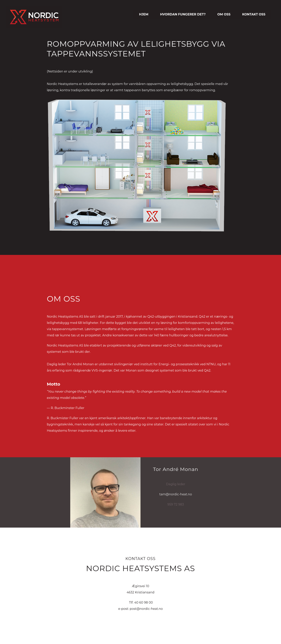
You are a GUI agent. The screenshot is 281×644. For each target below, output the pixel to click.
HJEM (144, 14)
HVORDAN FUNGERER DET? (183, 14)
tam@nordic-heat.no (176, 494)
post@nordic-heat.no (146, 609)
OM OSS (224, 14)
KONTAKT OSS (254, 14)
